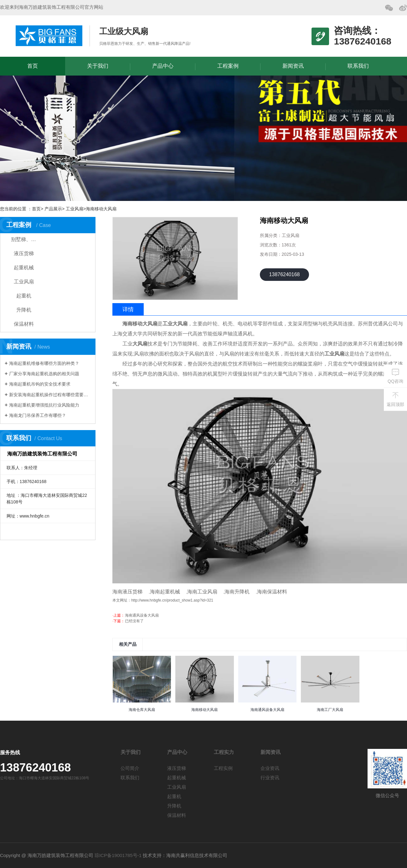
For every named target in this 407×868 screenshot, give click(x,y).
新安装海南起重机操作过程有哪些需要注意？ (50, 395)
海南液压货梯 (127, 592)
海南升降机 (237, 592)
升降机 (24, 310)
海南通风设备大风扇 (142, 615)
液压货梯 (24, 253)
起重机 (24, 296)
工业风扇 (24, 282)
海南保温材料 (272, 592)
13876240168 (285, 274)
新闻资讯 (293, 66)
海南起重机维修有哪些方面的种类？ (44, 363)
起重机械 (24, 268)
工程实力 (224, 752)
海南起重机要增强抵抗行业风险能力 (44, 405)
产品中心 (163, 66)
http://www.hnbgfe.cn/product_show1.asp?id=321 (172, 600)
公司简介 (130, 768)
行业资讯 (270, 778)
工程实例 (223, 768)
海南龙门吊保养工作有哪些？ (38, 415)
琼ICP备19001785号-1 (118, 855)
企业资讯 (270, 768)
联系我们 (358, 66)
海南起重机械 (165, 592)
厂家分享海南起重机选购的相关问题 (44, 374)
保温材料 (24, 324)
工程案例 (228, 66)
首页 (33, 66)
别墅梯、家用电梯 (29, 239)
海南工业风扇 (202, 592)
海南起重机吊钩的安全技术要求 (40, 384)
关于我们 (98, 66)
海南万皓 (49, 36)
